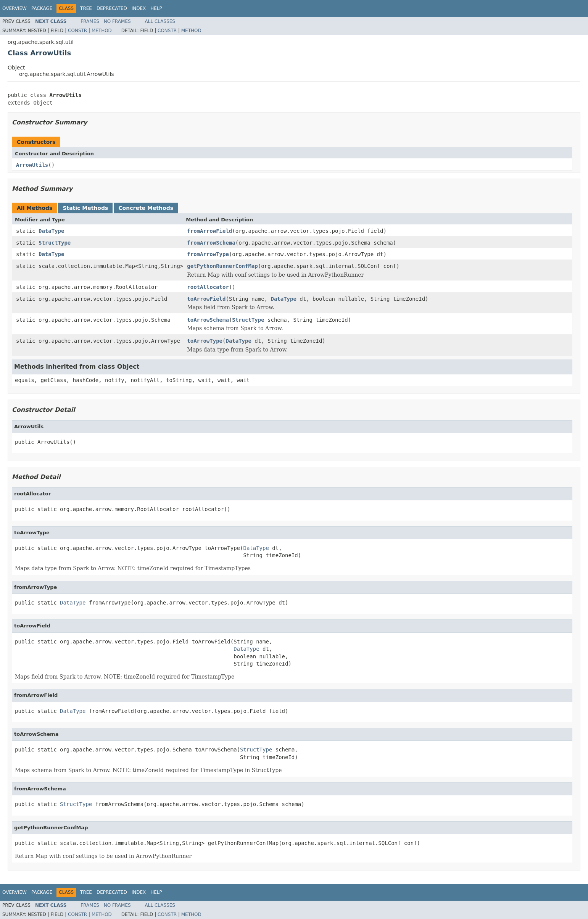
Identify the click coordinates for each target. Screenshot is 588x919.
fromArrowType (208, 254)
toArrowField (206, 299)
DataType (51, 231)
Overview (14, 8)
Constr (77, 31)
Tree (86, 8)
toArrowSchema (208, 320)
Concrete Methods (146, 208)
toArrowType (205, 341)
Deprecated (112, 8)
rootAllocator (208, 287)
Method (102, 31)
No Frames (117, 21)
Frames (90, 21)
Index (139, 8)
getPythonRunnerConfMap (222, 266)
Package (42, 8)
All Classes (160, 21)
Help (156, 8)
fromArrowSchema (211, 243)
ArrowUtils (32, 165)
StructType (55, 243)
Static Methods (85, 208)
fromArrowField (209, 231)
